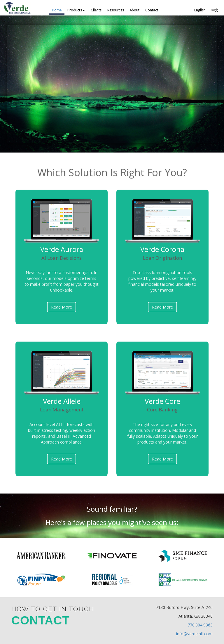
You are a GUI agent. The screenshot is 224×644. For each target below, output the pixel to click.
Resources (116, 10)
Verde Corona (162, 253)
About (135, 10)
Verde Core (162, 405)
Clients (96, 10)
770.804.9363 (200, 625)
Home (57, 10)
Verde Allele (62, 405)
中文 (215, 10)
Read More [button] (62, 307)
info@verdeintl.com (194, 634)
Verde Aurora (62, 253)
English (200, 10)
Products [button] (76, 10)
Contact (152, 10)
